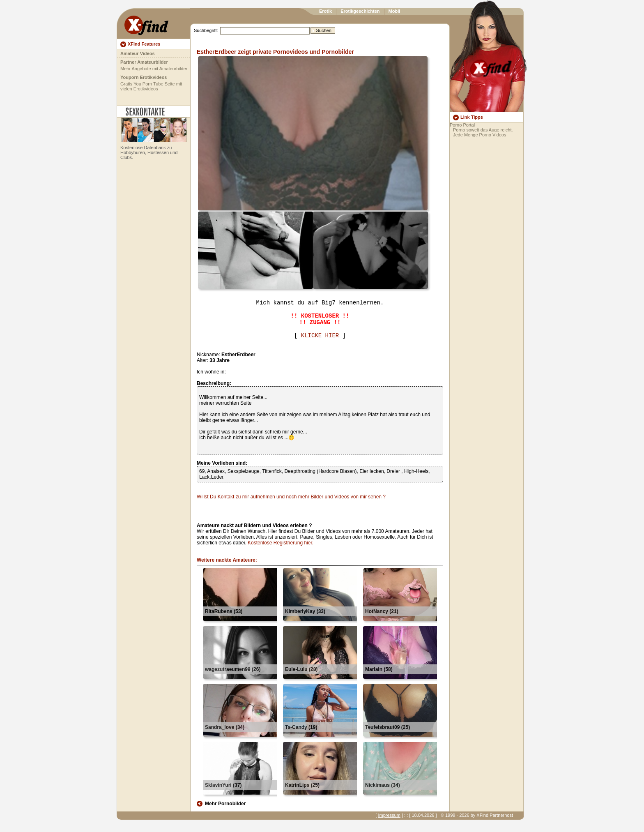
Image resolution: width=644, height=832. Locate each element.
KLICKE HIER (320, 336)
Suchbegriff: (206, 30)
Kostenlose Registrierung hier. (281, 543)
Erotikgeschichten (360, 11)
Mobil (394, 11)
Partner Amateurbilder (144, 62)
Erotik (325, 11)
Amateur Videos (138, 53)
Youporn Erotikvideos (144, 77)
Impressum (389, 815)
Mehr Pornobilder (225, 804)
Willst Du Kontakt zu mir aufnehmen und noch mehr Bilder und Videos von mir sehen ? (291, 497)
